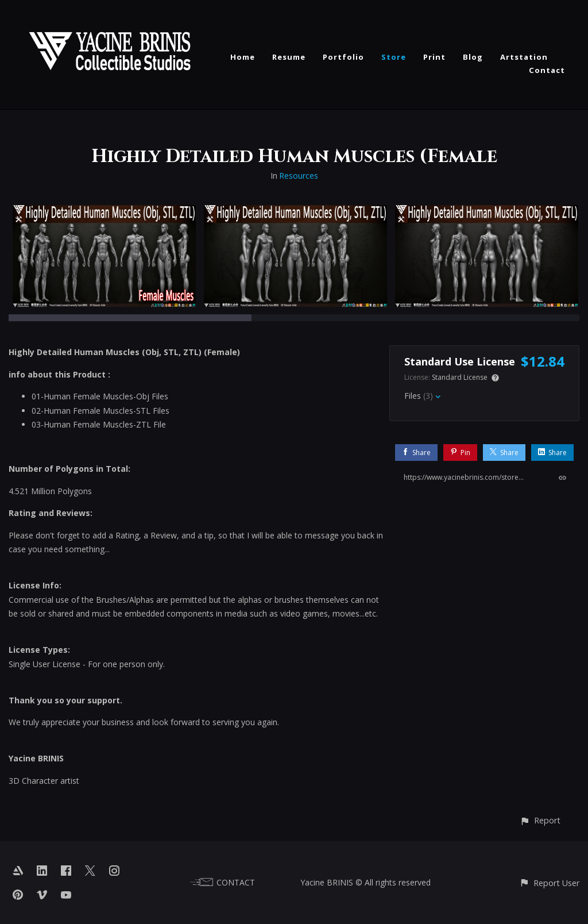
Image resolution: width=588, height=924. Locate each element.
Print (434, 57)
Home (243, 57)
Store (394, 57)
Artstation (524, 57)
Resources (299, 176)
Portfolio (343, 57)
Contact (547, 70)
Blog (473, 57)
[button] (540, 820)
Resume (289, 57)
